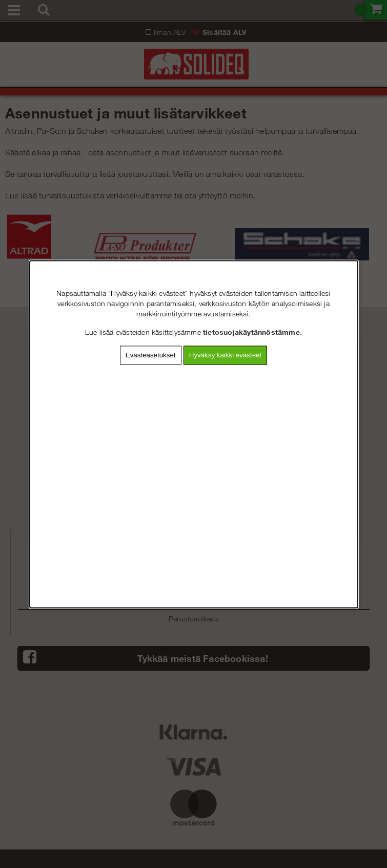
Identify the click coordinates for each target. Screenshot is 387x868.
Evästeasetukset (151, 355)
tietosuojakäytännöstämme (251, 332)
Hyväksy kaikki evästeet (225, 355)
